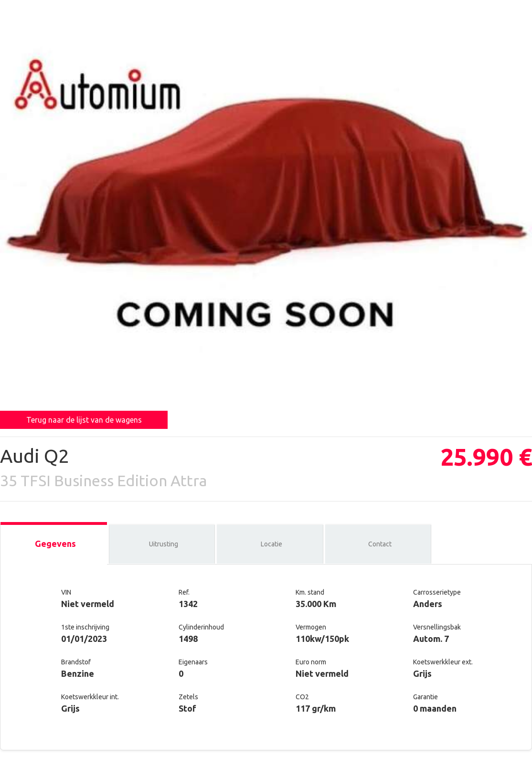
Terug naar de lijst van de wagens (84, 420)
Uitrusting (164, 544)
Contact (380, 544)
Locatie (271, 544)
